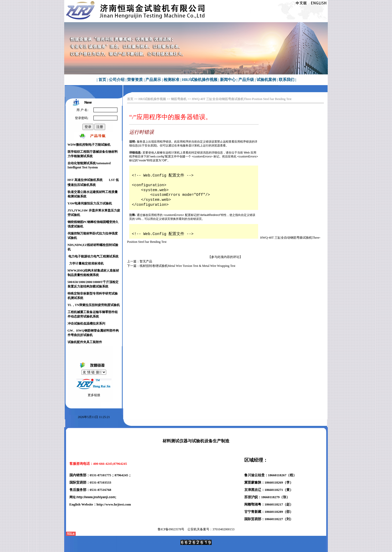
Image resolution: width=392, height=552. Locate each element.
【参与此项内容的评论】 (225, 257)
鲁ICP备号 (171, 529)
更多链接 (94, 395)
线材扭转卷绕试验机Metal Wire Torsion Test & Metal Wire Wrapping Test (188, 266)
